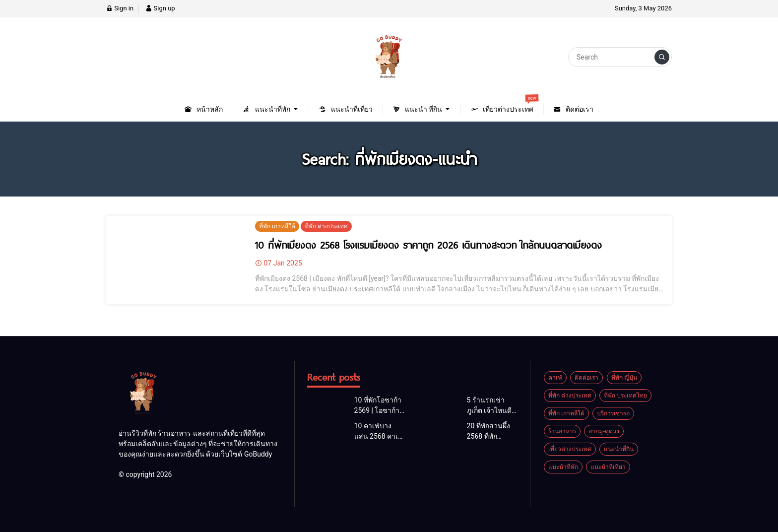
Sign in (120, 8)
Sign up (160, 8)
